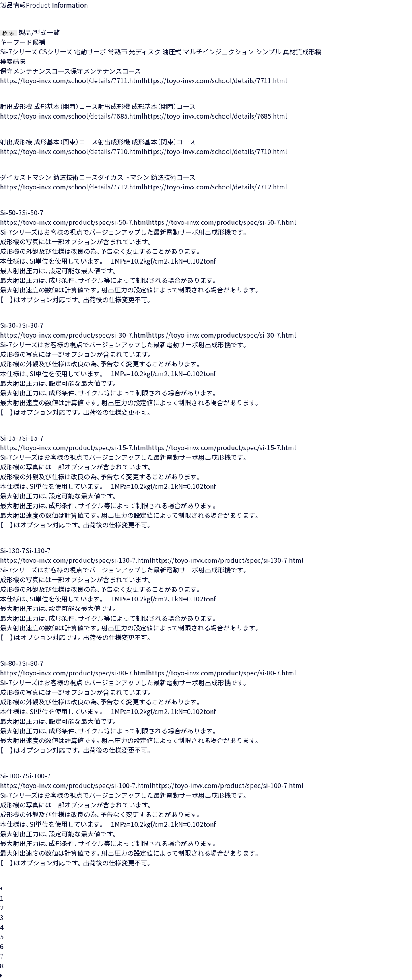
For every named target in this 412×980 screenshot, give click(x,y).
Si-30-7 (11, 325)
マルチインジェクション (218, 51)
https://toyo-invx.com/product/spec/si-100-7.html (76, 785)
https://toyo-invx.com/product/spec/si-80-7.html (74, 673)
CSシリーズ (56, 51)
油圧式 (172, 51)
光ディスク (145, 51)
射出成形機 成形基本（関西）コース (49, 106)
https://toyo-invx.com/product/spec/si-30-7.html (74, 335)
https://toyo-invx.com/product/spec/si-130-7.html (76, 560)
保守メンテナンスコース (35, 71)
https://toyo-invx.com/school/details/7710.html (72, 151)
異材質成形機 (302, 51)
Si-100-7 (13, 776)
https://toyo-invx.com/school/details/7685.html (72, 116)
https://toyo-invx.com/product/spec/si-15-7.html (74, 447)
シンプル (268, 51)
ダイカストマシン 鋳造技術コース (49, 177)
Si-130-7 (13, 550)
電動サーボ (90, 51)
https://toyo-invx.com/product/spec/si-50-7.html (74, 222)
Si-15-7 (11, 438)
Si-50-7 (11, 212)
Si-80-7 (11, 663)
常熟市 (117, 51)
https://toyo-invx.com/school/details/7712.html (72, 187)
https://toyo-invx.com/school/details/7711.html (72, 80)
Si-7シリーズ (19, 51)
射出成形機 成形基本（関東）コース (49, 142)
